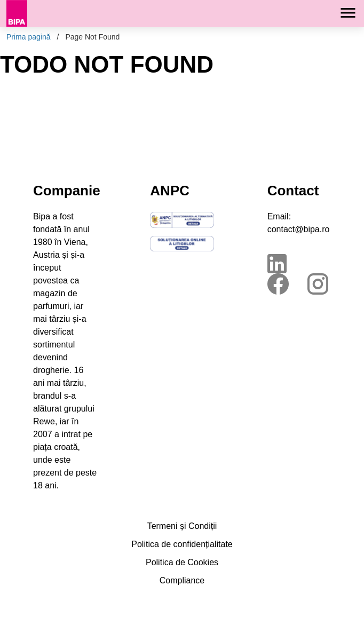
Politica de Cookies (182, 562)
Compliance (182, 580)
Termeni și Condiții (182, 526)
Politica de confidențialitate (182, 544)
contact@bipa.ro (299, 229)
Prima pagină (29, 37)
